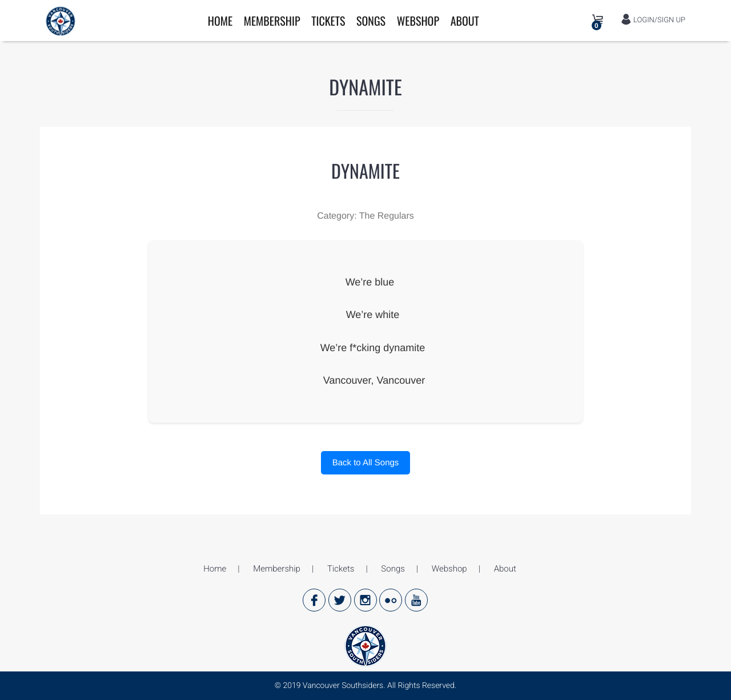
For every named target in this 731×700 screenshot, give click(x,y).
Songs (371, 21)
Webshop (418, 21)
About (465, 21)
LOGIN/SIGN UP (653, 20)
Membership (272, 21)
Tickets (328, 21)
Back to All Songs (366, 463)
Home (220, 21)
